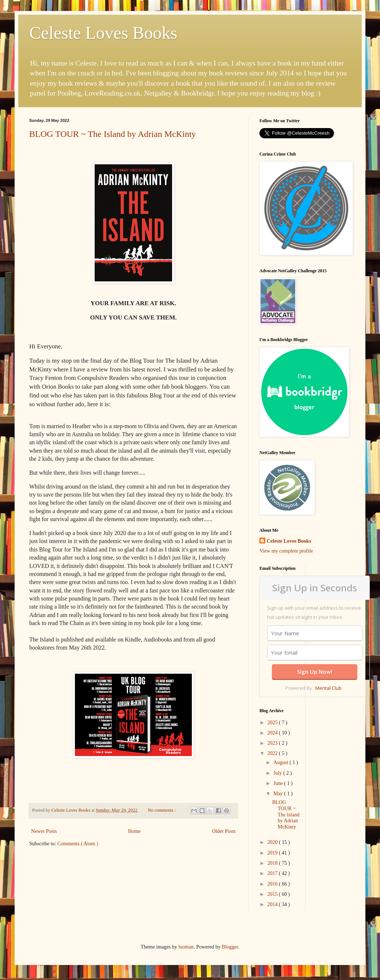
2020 (273, 842)
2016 (273, 884)
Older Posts (224, 831)
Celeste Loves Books (103, 33)
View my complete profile (286, 551)
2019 (273, 853)
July (278, 773)
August (281, 762)
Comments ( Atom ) (78, 844)
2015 (273, 894)
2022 (273, 753)
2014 (273, 904)
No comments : (162, 810)
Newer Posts (44, 831)
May (279, 794)
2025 (273, 723)
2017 (273, 873)
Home (134, 831)
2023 (273, 743)
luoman (186, 947)
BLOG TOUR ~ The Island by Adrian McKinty (113, 134)
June (279, 783)
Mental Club (328, 688)
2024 (273, 733)
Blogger (230, 947)
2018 (273, 863)
